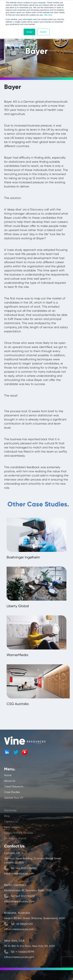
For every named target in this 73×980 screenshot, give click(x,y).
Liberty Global (18, 606)
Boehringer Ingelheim (23, 557)
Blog (7, 822)
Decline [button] (43, 32)
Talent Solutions (14, 786)
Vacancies (10, 817)
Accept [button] (29, 32)
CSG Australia (18, 704)
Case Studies (12, 792)
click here (48, 15)
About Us (10, 781)
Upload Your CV (14, 798)
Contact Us (11, 828)
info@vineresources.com (19, 873)
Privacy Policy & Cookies (19, 839)
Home (8, 775)
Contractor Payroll (15, 845)
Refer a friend (12, 833)
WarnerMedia (17, 655)
